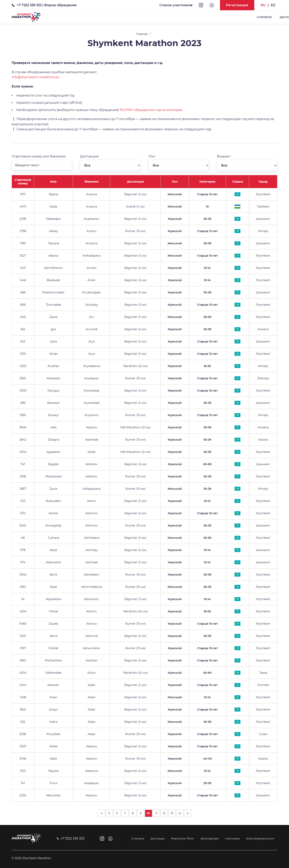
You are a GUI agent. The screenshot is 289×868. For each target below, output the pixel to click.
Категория (207, 182)
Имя (53, 182)
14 (180, 813)
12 (164, 813)
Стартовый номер (23, 182)
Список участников (176, 5)
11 (156, 813)
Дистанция (135, 182)
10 (148, 813)
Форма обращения (60, 5)
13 (172, 813)
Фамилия (92, 182)
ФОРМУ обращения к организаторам (151, 110)
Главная (142, 34)
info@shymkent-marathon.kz (35, 77)
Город (263, 182)
